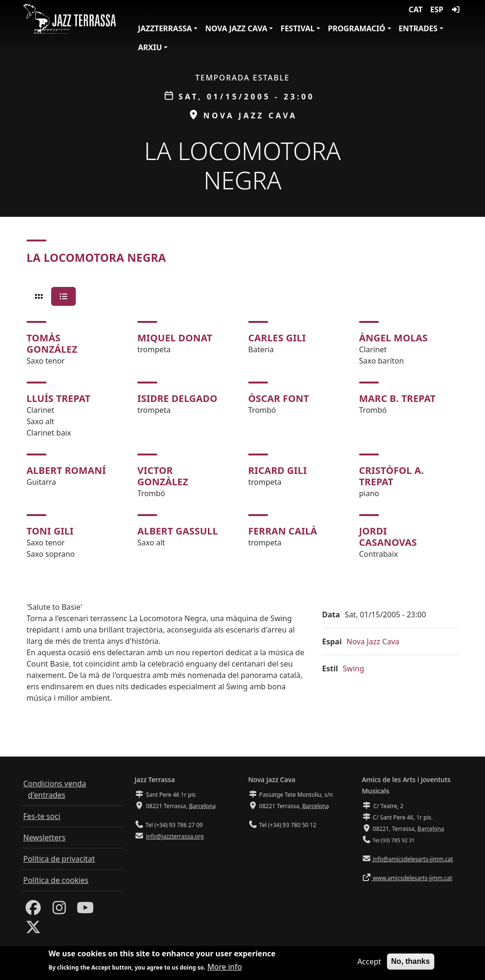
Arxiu (150, 47)
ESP (437, 9)
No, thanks (411, 962)
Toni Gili (50, 531)
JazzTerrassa (165, 28)
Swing (354, 668)
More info (225, 968)
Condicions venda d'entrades (55, 789)
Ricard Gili (278, 470)
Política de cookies (56, 880)
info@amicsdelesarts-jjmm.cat (412, 859)
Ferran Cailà (283, 531)
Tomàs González (52, 343)
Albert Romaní (66, 470)
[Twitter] (33, 930)
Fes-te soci (42, 816)
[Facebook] (33, 910)
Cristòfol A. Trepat (391, 476)
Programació (356, 28)
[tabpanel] (242, 440)
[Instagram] (59, 910)
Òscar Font (278, 398)
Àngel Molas (393, 338)
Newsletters (44, 837)
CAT (416, 9)
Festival (297, 28)
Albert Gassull (178, 531)
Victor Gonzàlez (163, 476)
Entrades (418, 28)
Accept (369, 962)
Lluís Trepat (58, 398)
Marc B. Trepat (397, 398)
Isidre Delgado (177, 398)
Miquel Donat (175, 338)
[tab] (39, 296)
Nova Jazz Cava (236, 28)
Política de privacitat (59, 859)
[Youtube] (85, 910)
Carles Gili (277, 338)
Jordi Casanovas (388, 537)
